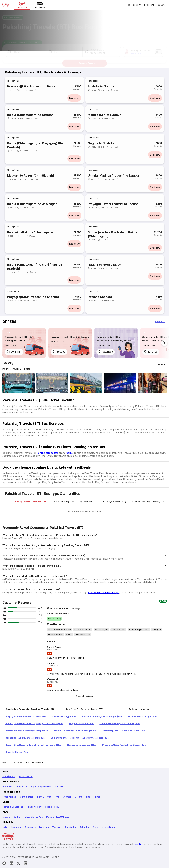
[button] (24, 49)
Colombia (84, 827)
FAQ (57, 797)
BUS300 (59, 352)
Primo (97, 797)
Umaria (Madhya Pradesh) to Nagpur (114, 176)
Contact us (22, 787)
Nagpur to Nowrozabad (105, 265)
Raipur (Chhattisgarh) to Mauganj (31, 115)
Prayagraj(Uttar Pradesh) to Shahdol (33, 297)
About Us (7, 787)
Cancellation (27, 797)
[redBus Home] (6, 5)
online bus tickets (48, 453)
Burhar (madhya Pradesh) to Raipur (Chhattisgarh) (113, 234)
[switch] (158, 49)
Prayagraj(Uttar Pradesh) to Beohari (113, 204)
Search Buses (85, 61)
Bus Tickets (9, 776)
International (108, 827)
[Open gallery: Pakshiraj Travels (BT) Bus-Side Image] (86, 383)
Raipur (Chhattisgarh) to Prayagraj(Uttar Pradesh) (36, 145)
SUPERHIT (14, 352)
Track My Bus (9, 797)
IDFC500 (151, 352)
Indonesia (16, 827)
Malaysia (44, 827)
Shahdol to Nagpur (101, 86)
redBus (70, 453)
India (5, 827)
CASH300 (106, 352)
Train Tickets (26, 776)
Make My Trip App (34, 817)
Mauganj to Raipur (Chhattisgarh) (31, 176)
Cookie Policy (52, 807)
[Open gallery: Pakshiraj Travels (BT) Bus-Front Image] (18, 383)
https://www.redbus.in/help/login (103, 592)
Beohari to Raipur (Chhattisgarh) (30, 232)
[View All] (161, 365)
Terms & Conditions (13, 807)
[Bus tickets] (22, 5)
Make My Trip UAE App (58, 817)
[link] (24, 343)
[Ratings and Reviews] (85, 15)
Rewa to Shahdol (100, 297)
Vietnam (57, 827)
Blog (88, 797)
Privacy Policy (34, 807)
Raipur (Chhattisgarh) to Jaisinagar (32, 204)
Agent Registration (41, 787)
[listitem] (8, 332)
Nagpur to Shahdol (101, 143)
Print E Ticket (44, 797)
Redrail (17, 817)
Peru (95, 827)
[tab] (31, 502)
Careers (59, 787)
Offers (78, 797)
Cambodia (70, 827)
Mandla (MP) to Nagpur (104, 115)
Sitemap (67, 797)
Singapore (30, 827)
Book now (74, 98)
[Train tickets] (40, 5)
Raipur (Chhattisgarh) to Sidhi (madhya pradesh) (35, 267)
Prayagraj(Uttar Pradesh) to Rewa (31, 86)
